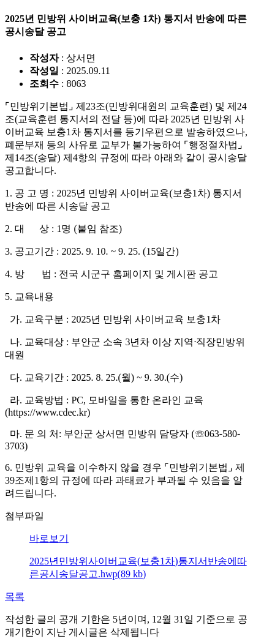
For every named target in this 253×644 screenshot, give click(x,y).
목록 (15, 597)
